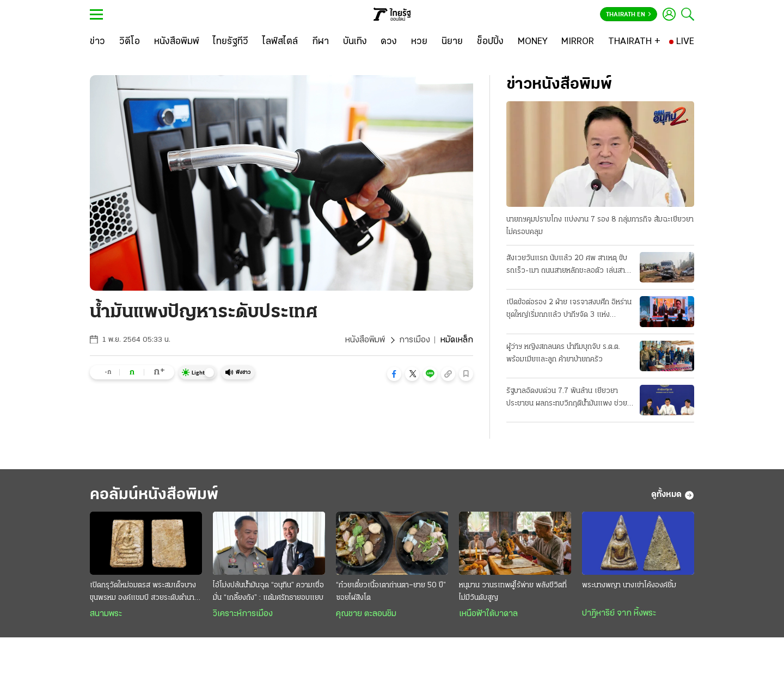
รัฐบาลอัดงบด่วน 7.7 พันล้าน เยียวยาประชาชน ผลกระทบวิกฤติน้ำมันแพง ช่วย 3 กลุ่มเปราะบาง (567, 398)
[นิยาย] (452, 42)
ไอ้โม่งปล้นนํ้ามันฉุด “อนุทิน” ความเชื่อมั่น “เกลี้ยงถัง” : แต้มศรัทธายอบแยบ (268, 592)
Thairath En (629, 15)
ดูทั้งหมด (673, 495)
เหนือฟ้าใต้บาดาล (488, 614)
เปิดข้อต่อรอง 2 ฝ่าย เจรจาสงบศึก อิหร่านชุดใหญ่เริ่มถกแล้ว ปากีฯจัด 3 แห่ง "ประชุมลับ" (569, 310)
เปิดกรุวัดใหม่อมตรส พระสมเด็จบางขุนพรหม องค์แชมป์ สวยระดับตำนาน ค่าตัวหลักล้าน (144, 593)
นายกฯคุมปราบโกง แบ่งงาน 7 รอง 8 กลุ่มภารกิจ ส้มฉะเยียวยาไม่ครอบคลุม (600, 226)
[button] (394, 374)
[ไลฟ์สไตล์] (280, 42)
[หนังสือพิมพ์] (177, 42)
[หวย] (419, 42)
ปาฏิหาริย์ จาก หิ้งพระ (619, 613)
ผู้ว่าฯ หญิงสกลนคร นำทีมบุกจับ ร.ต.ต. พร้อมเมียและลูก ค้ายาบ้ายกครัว (563, 353)
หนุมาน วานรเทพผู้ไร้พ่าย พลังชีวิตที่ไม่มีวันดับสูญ (513, 592)
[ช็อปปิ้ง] (490, 42)
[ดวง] (389, 42)
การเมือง (415, 340)
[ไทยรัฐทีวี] (231, 42)
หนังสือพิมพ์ (365, 340)
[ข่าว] (97, 42)
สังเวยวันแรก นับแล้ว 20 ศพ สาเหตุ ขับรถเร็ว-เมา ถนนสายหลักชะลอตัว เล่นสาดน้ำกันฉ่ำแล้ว (568, 266)
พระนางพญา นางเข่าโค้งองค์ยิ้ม (629, 585)
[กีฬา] (320, 42)
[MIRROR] (578, 42)
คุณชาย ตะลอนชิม (366, 614)
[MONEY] (533, 42)
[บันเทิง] (355, 42)
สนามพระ (106, 614)
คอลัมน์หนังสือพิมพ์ (154, 495)
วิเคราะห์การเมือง (243, 614)
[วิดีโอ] (130, 42)
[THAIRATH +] (634, 42)
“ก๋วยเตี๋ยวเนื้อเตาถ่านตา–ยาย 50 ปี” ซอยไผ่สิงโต (391, 592)
